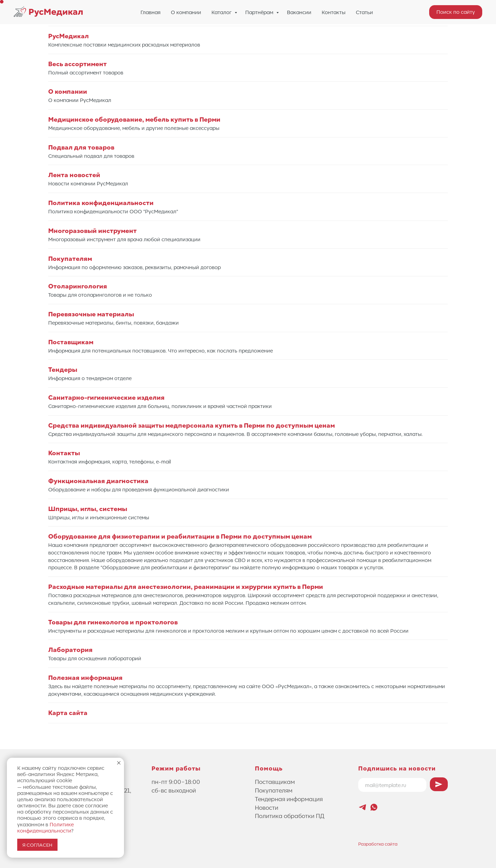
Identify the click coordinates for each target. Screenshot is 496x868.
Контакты (334, 12)
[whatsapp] (374, 807)
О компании (186, 12)
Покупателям (70, 259)
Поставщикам (71, 342)
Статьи (364, 12)
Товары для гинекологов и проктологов (113, 622)
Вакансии (299, 12)
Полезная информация (85, 678)
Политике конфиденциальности (45, 827)
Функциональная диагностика (98, 481)
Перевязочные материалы (91, 314)
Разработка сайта (378, 844)
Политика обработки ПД (290, 816)
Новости (267, 807)
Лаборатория (70, 650)
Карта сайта (68, 713)
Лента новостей (74, 175)
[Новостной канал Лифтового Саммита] (363, 807)
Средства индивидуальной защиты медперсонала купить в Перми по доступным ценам (192, 425)
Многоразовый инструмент (92, 231)
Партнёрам (260, 12)
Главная (151, 12)
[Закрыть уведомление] (119, 763)
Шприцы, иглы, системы (88, 509)
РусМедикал (69, 36)
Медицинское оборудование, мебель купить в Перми (134, 119)
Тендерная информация (289, 799)
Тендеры (63, 370)
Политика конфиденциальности (101, 203)
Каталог (222, 12)
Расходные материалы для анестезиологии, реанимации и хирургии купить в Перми (186, 587)
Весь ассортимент (77, 64)
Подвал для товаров (81, 147)
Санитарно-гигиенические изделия (106, 397)
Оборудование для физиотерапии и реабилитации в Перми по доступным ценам (180, 536)
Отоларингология (78, 286)
